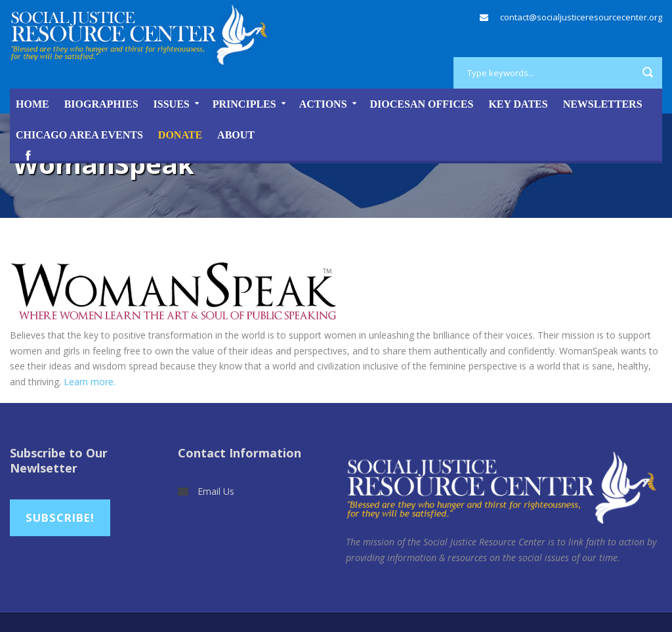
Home (32, 104)
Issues (172, 104)
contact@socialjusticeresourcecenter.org (581, 17)
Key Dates (518, 104)
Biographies (101, 104)
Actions (323, 104)
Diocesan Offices (422, 104)
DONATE (180, 135)
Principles (244, 104)
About (236, 135)
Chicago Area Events (79, 135)
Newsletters (603, 104)
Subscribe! (60, 517)
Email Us (216, 491)
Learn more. (90, 382)
